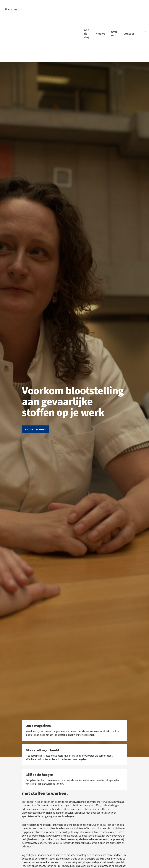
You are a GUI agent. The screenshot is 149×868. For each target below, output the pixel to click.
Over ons (114, 34)
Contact (129, 34)
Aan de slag (87, 34)
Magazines (13, 10)
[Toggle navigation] (133, 5)
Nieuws (100, 34)
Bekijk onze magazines (35, 429)
